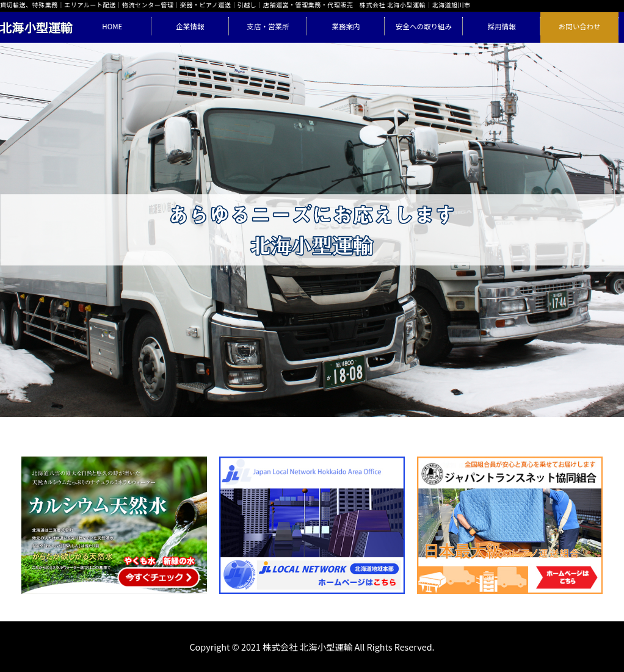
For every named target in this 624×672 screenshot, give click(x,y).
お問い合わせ (580, 26)
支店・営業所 (268, 26)
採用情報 (502, 26)
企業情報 (190, 26)
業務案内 (346, 26)
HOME (112, 26)
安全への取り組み (424, 26)
